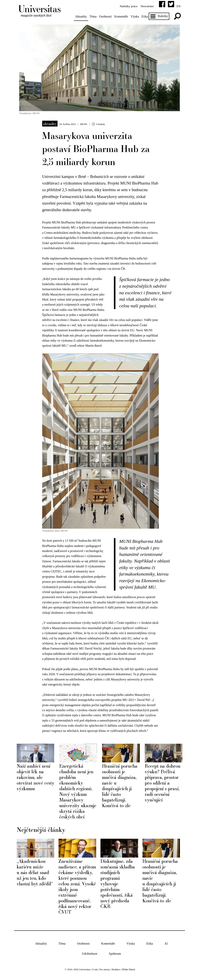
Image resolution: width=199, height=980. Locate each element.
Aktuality (82, 16)
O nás (95, 967)
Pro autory (105, 967)
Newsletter (146, 6)
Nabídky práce (127, 6)
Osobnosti (107, 16)
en (177, 6)
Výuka (136, 16)
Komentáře (123, 16)
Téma (94, 16)
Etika (146, 16)
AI (166, 941)
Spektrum (115, 951)
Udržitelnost (90, 951)
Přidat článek (129, 967)
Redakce (116, 967)
